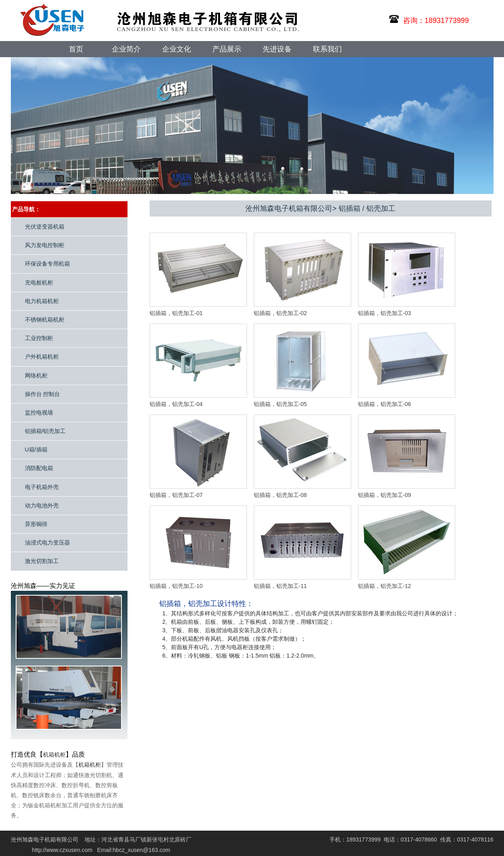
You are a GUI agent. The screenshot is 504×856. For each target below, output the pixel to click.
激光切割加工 (42, 561)
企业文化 (177, 49)
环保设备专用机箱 (47, 264)
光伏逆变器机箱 (45, 227)
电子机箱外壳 (42, 487)
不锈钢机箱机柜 (45, 320)
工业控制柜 (39, 338)
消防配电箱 (39, 468)
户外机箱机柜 (42, 357)
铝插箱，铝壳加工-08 (280, 495)
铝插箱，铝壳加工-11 (280, 586)
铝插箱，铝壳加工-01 (176, 313)
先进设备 (277, 49)
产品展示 (227, 49)
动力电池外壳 (42, 505)
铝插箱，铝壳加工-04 (176, 404)
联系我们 (327, 49)
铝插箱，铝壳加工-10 (176, 586)
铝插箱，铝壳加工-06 (385, 404)
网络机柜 (36, 375)
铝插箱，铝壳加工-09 (385, 495)
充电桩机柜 (39, 283)
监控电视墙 (39, 413)
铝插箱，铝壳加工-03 (385, 313)
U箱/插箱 (36, 450)
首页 (76, 49)
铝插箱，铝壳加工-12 (385, 586)
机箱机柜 (54, 755)
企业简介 (126, 49)
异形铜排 (36, 524)
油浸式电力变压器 (47, 542)
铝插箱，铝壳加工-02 (280, 313)
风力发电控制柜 (45, 245)
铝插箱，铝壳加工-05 (280, 404)
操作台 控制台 (43, 394)
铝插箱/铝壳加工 (45, 431)
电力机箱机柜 (42, 301)
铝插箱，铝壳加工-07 (176, 495)
